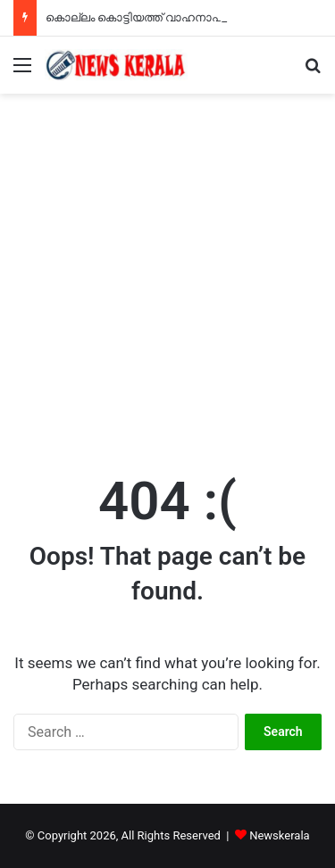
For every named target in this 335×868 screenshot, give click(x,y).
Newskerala (279, 835)
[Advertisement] (167, 270)
